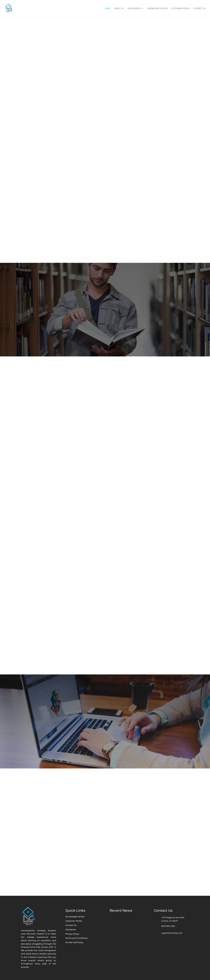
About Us (119, 9)
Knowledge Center (158, 9)
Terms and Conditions (77, 938)
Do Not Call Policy (74, 942)
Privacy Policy (72, 934)
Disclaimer (71, 930)
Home (108, 9)
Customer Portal (180, 9)
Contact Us (199, 9)
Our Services (134, 9)
